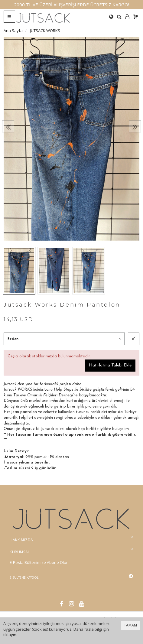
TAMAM (130, 625)
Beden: (13, 339)
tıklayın (10, 635)
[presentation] (8, 126)
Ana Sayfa (13, 31)
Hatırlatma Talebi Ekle (110, 365)
